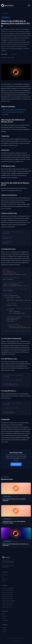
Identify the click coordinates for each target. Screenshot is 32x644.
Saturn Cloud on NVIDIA (8, 597)
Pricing (4, 581)
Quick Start (5, 575)
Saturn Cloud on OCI (7, 607)
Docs (3, 618)
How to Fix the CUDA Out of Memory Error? (14, 112)
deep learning (5, 86)
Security (4, 630)
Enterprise (5, 579)
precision (7, 252)
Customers (5, 620)
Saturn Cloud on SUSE (7, 595)
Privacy (18, 641)
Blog (3, 614)
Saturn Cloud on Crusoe (8, 592)
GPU (7, 91)
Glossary (4, 616)
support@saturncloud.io (8, 565)
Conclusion (6, 114)
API (3, 577)
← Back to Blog (5, 13)
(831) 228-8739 (6, 567)
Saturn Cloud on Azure (8, 603)
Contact (4, 632)
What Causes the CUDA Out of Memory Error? (14, 110)
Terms (14, 641)
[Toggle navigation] (29, 5)
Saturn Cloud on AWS (7, 599)
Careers (4, 627)
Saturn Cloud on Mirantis (8, 588)
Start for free (16, 464)
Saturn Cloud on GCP (7, 605)
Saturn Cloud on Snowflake (9, 601)
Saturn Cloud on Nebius (8, 590)
